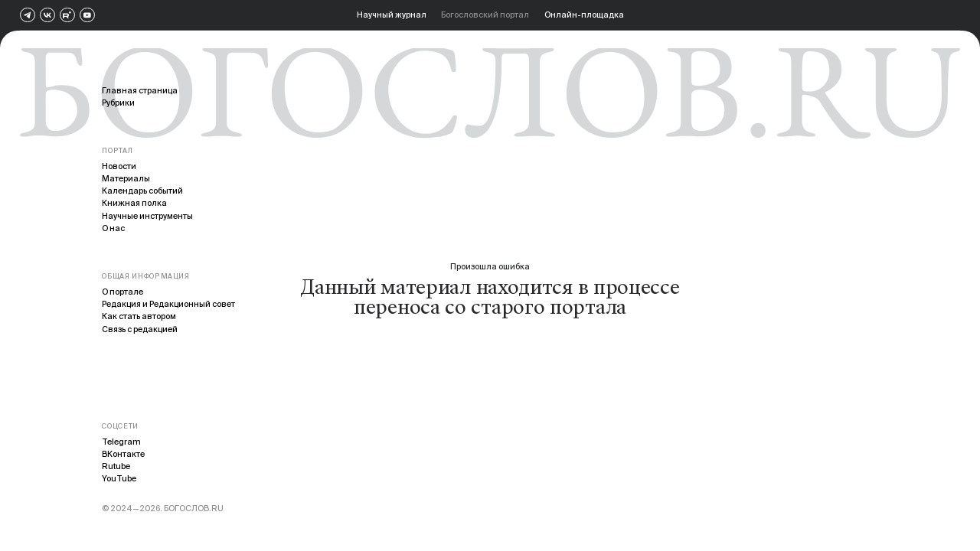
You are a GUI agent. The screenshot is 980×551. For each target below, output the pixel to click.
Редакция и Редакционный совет (168, 304)
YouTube (119, 478)
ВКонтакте (123, 454)
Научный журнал (392, 15)
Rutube (116, 466)
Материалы (126, 178)
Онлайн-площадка (584, 15)
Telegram (121, 442)
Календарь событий (142, 191)
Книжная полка (134, 203)
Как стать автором (139, 316)
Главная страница (140, 90)
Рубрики (118, 103)
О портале (122, 292)
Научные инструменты (147, 216)
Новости (119, 166)
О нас (113, 228)
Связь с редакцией (140, 329)
